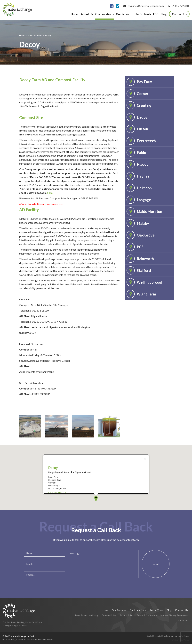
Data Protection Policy (87, 615)
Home (75, 14)
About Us (87, 14)
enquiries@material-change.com (146, 6)
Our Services (124, 14)
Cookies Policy (109, 615)
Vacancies (183, 620)
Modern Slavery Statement (174, 615)
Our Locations (104, 14)
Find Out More (57, 470)
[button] (96, 475)
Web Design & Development (161, 636)
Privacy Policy (127, 615)
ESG (156, 14)
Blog (164, 14)
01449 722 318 (180, 6)
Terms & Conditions (147, 615)
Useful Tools (143, 14)
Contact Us (179, 14)
